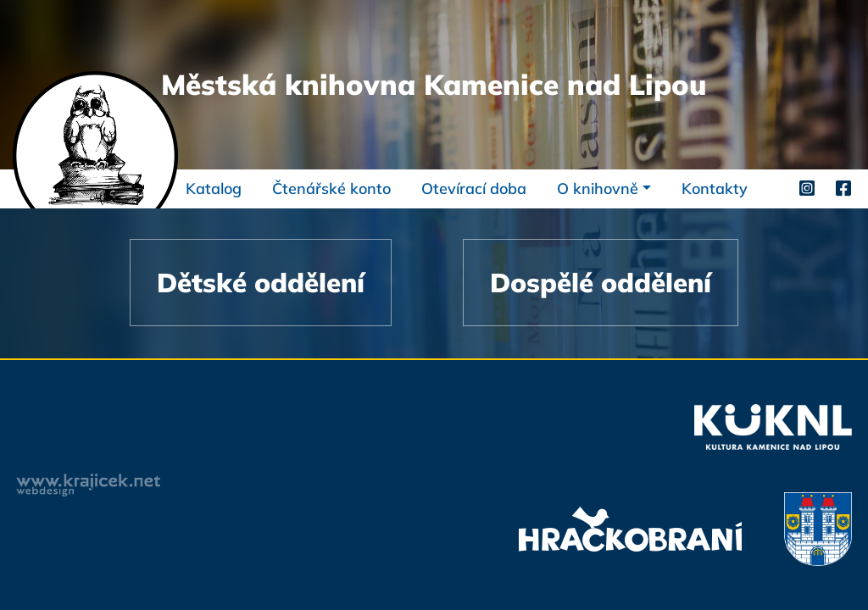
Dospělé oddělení (601, 283)
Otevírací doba (474, 189)
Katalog (214, 189)
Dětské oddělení (261, 283)
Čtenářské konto (331, 189)
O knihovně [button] (598, 189)
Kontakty (715, 189)
